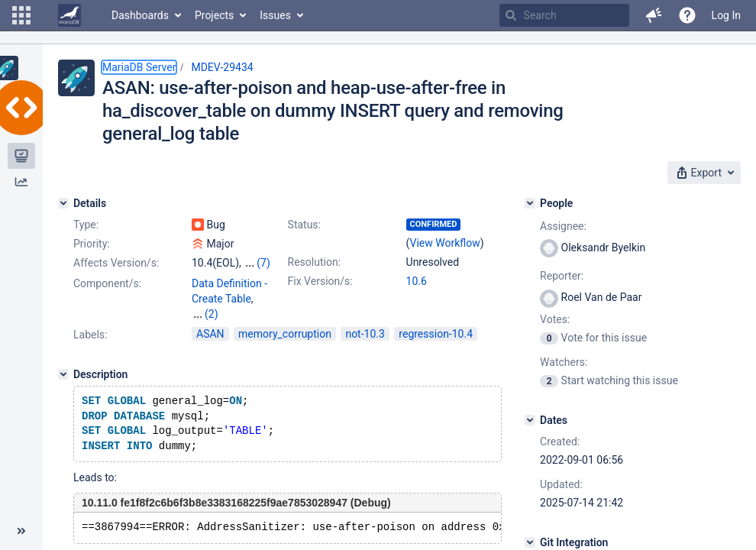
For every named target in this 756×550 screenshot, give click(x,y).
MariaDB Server (139, 67)
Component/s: (107, 283)
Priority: (92, 244)
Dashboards (140, 15)
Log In (726, 15)
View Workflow (445, 243)
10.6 (417, 281)
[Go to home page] (69, 15)
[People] (530, 203)
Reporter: (562, 276)
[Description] (63, 359)
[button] (21, 15)
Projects (214, 15)
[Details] (63, 203)
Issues (275, 15)
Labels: (90, 319)
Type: (86, 225)
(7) (263, 263)
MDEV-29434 (222, 67)
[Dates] (530, 420)
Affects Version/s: (116, 263)
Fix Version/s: (320, 281)
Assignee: (563, 226)
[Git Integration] (530, 542)
